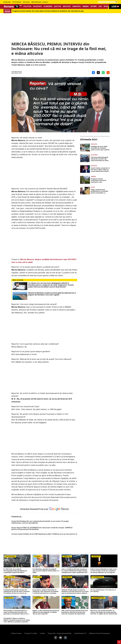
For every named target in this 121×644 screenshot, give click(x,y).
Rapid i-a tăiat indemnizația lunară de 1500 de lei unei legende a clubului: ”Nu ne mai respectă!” (46, 612)
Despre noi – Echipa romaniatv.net (60, 633)
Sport (106, 6)
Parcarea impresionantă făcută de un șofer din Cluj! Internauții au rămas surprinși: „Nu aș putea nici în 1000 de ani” (100, 159)
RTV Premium (17, 2)
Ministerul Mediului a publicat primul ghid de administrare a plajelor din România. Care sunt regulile (52, 294)
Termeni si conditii (31, 633)
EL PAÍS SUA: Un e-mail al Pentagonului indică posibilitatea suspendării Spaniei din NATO (15, 571)
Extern (94, 6)
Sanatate (77, 6)
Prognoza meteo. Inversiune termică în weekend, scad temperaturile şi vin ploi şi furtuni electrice (100, 181)
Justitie (58, 6)
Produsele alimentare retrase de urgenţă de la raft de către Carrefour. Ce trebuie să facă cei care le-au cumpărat (17, 592)
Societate (37, 6)
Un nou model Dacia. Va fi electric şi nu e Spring (103, 591)
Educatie (67, 6)
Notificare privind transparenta (100, 633)
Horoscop (26, 2)
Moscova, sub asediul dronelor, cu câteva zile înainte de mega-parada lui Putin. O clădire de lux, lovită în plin (104, 612)
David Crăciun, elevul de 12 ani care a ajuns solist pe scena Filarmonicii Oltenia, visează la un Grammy (100, 170)
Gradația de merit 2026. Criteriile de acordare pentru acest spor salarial (100, 148)
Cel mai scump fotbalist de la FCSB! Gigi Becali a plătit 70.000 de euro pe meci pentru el (44, 534)
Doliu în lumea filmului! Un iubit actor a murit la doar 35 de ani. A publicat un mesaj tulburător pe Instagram (104, 571)
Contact (42, 633)
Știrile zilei (7, 2)
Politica (27, 6)
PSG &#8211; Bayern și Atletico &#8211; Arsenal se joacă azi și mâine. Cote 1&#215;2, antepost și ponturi (17, 620)
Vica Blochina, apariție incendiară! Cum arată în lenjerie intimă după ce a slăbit (46, 571)
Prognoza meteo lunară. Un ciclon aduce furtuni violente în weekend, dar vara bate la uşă (48, 11)
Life (100, 6)
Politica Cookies (16, 633)
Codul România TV (80, 633)
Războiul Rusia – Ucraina (39, 2)
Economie (48, 6)
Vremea (86, 6)
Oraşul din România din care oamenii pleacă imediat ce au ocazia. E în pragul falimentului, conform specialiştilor (40, 522)
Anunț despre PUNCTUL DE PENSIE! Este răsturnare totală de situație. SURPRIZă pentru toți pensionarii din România (42, 529)
